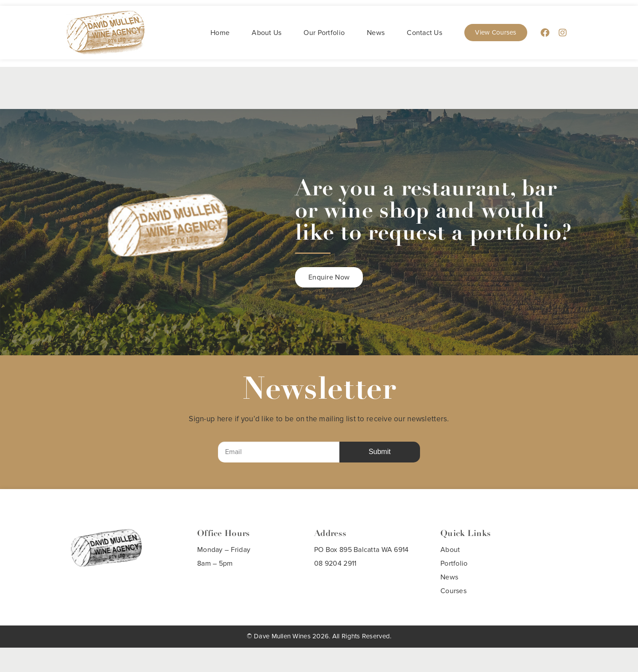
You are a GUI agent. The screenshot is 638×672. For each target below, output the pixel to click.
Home (220, 33)
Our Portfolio (324, 33)
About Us (266, 33)
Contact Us (424, 33)
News (376, 33)
